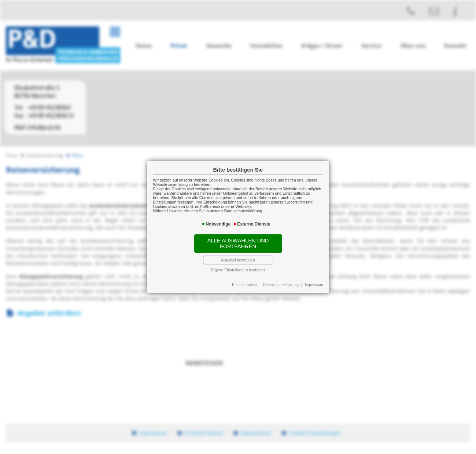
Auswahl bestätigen (238, 260)
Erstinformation (244, 285)
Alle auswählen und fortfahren (238, 244)
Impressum (314, 285)
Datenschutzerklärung (281, 285)
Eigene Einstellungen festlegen (238, 270)
